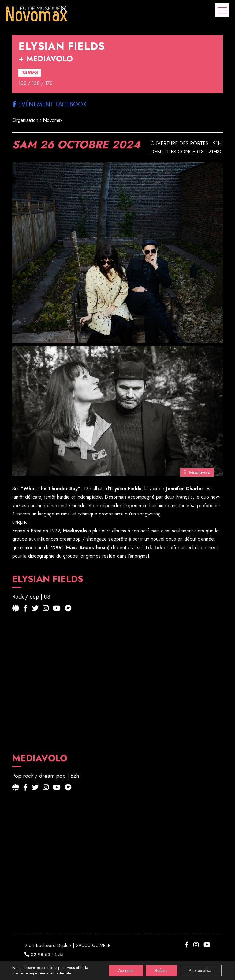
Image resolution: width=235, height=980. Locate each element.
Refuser (161, 970)
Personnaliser (201, 970)
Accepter (126, 970)
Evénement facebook (49, 104)
